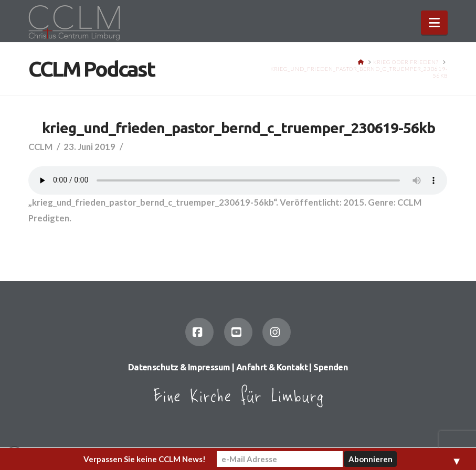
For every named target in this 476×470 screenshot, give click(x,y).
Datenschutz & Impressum (179, 367)
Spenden (331, 367)
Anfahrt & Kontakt (272, 367)
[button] (434, 23)
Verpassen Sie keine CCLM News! (145, 459)
